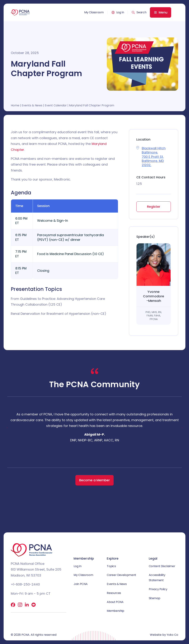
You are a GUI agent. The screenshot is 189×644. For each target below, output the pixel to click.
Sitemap (154, 598)
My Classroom (94, 12)
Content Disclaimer (162, 566)
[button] (139, 12)
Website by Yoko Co (164, 635)
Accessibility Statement (157, 578)
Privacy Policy (158, 589)
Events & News (32, 105)
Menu (163, 12)
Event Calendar (56, 105)
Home (15, 105)
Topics (111, 566)
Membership (115, 611)
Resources (114, 593)
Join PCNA (81, 584)
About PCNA (115, 602)
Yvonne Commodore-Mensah (154, 296)
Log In (120, 12)
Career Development (121, 575)
